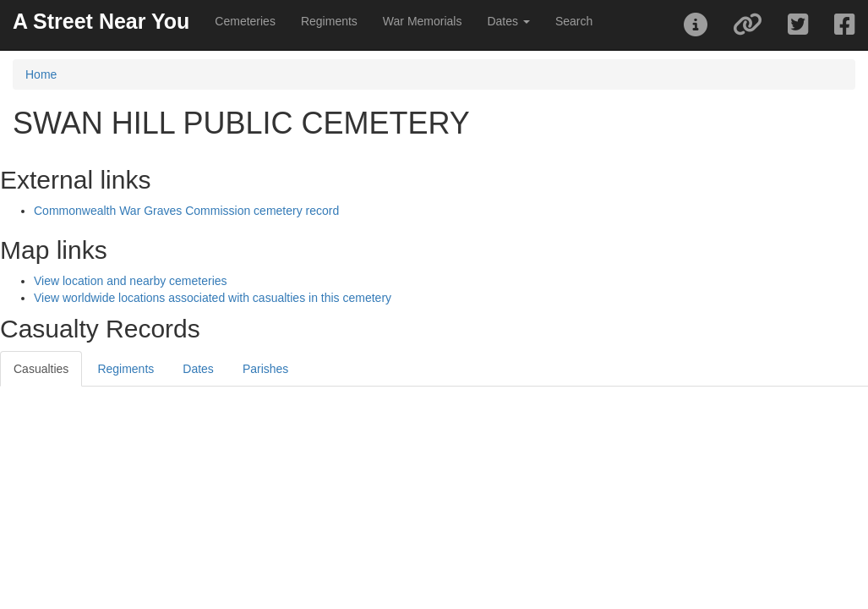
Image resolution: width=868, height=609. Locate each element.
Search (574, 21)
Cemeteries (245, 21)
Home (41, 74)
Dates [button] (508, 21)
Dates (198, 369)
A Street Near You (101, 21)
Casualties (41, 369)
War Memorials (423, 21)
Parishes (265, 369)
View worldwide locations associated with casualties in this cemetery (213, 298)
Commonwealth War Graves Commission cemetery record (186, 211)
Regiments (329, 21)
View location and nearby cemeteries (131, 281)
